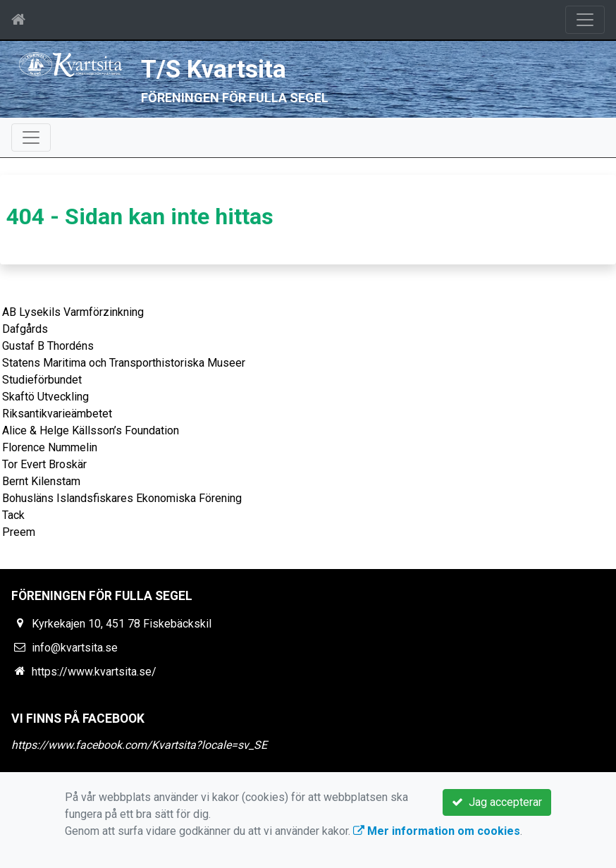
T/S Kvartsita (214, 69)
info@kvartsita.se (75, 648)
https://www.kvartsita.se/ (94, 672)
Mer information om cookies (437, 831)
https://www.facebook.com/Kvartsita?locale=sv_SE (139, 745)
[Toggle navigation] (585, 20)
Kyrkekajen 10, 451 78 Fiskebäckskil (122, 624)
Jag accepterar (497, 802)
